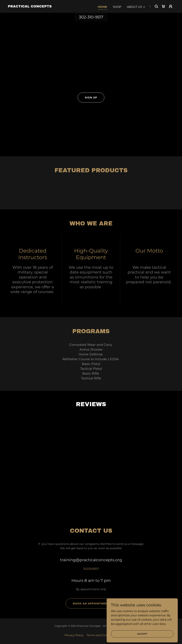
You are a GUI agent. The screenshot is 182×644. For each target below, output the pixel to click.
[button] (136, 7)
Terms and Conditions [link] (102, 635)
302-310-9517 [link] (91, 17)
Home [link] (102, 7)
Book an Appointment (91, 604)
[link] (30, 6)
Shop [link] (117, 7)
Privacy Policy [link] (74, 635)
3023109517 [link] (91, 569)
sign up (91, 98)
